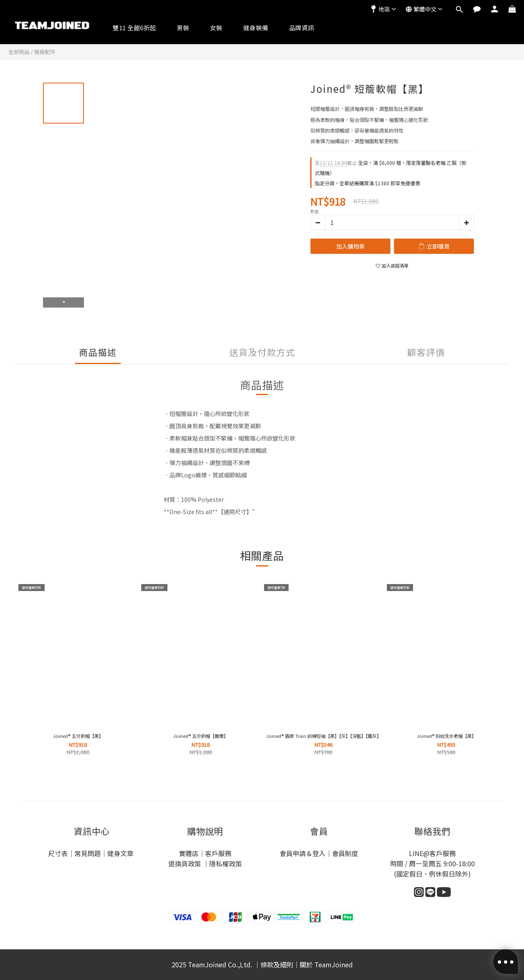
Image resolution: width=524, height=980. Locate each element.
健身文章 (121, 853)
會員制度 (345, 853)
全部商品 (19, 52)
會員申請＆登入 (303, 853)
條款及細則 (277, 964)
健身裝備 (256, 28)
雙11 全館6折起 (134, 28)
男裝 (183, 28)
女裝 (216, 28)
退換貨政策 (185, 863)
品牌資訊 (302, 28)
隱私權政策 (226, 863)
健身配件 (45, 52)
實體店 (189, 853)
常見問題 (88, 853)
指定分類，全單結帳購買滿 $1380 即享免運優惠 (367, 183)
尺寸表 (58, 853)
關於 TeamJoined (326, 964)
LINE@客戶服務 (432, 853)
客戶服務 (218, 853)
